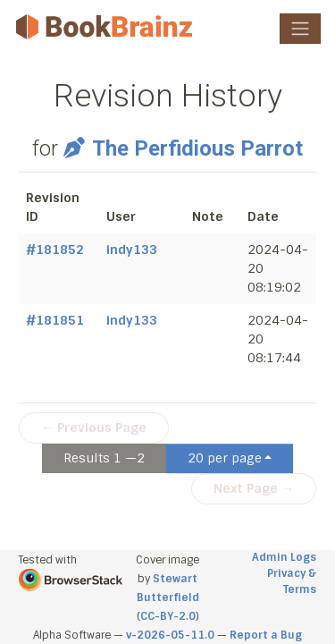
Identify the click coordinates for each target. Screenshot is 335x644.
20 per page (225, 458)
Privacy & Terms (292, 581)
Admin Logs (284, 557)
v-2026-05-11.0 (170, 635)
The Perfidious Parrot (183, 148)
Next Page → (254, 488)
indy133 (132, 250)
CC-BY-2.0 (168, 616)
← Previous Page (94, 428)
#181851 (55, 320)
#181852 (55, 250)
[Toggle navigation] (300, 29)
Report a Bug (266, 635)
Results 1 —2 (104, 458)
